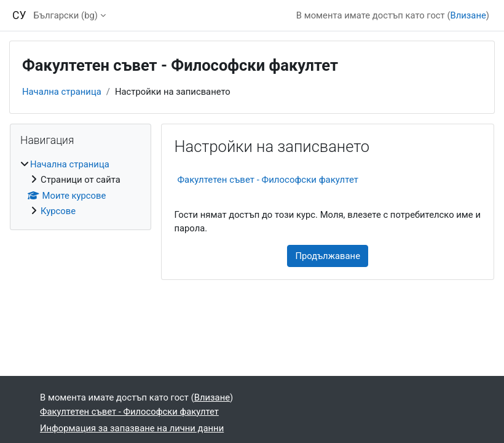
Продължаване (328, 256)
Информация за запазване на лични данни (132, 428)
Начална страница (62, 92)
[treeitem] (81, 188)
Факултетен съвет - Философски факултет (268, 180)
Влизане (468, 15)
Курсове (58, 211)
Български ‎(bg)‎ (65, 15)
